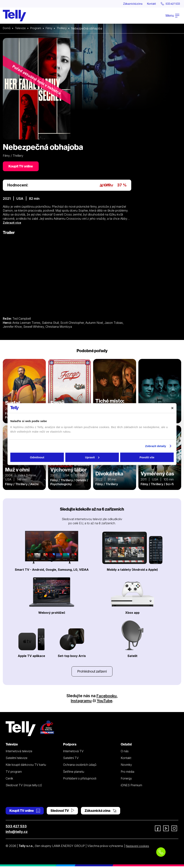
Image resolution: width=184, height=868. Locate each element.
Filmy (51, 29)
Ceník (9, 780)
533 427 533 (16, 828)
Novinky (126, 767)
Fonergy (126, 780)
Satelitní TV (71, 760)
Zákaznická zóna (127, 4)
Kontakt (148, 4)
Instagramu (81, 702)
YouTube (105, 702)
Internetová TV (73, 753)
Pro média (127, 773)
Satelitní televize (17, 760)
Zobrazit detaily (156, 446)
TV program (14, 773)
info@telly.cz (17, 834)
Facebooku (107, 698)
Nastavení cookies (138, 848)
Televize (21, 29)
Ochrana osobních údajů (80, 767)
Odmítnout (37, 457)
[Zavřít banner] (172, 408)
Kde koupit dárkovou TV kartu (26, 767)
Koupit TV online (22, 167)
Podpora (70, 746)
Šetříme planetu (74, 773)
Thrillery (64, 29)
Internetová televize (19, 753)
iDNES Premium (131, 787)
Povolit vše (147, 457)
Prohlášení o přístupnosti (80, 780)
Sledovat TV (62, 812)
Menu (172, 16)
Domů (7, 29)
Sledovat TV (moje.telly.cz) (24, 787)
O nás (125, 753)
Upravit (92, 457)
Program (37, 29)
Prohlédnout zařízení (92, 673)
